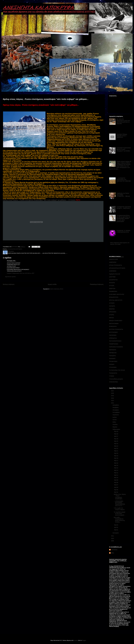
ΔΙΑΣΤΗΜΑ (112, 277)
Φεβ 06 (116, 487)
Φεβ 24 (116, 444)
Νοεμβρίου (116, 407)
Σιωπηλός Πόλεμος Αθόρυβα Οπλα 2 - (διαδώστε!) (122, 136)
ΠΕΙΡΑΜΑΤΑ (113, 350)
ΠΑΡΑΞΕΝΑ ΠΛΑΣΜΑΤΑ (116, 347)
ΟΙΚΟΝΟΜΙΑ (113, 335)
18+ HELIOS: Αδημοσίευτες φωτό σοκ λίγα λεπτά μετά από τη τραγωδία (123, 121)
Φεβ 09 (116, 480)
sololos (75, 640)
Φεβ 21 (116, 451)
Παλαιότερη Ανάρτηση (97, 284)
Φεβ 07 (116, 485)
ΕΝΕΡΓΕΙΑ (112, 289)
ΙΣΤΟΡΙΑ (112, 315)
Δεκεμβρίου (116, 405)
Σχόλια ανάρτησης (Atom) (57, 289)
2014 (113, 398)
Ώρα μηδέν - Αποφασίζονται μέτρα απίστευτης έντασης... (119, 520)
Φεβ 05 (116, 490)
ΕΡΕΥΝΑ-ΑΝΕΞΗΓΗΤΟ (116, 300)
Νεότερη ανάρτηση (9, 284)
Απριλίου (115, 424)
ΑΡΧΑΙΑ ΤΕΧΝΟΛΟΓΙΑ (116, 265)
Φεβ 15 (116, 465)
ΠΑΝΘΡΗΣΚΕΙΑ (114, 344)
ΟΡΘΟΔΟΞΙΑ (113, 338)
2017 (113, 391)
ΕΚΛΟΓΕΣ (112, 283)
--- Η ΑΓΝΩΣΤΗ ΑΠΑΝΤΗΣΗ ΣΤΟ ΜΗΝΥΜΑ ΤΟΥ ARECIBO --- (124, 180)
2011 (113, 536)
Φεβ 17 (116, 461)
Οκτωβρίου (116, 410)
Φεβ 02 (116, 527)
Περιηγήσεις (113, 356)
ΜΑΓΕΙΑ (111, 318)
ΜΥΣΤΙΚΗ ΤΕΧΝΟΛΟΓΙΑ (116, 329)
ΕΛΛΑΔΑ (112, 286)
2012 (113, 403)
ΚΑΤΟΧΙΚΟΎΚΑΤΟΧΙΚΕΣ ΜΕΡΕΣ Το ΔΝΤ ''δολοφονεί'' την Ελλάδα (124, 149)
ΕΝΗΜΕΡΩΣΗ (113, 291)
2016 (113, 393)
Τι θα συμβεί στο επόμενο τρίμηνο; (119, 509)
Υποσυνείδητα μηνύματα (116, 379)
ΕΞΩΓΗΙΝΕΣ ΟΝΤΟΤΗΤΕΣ (117, 294)
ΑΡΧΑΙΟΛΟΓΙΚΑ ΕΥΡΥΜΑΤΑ (15, 249)
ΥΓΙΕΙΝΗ (112, 376)
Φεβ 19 (116, 456)
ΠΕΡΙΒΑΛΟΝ (113, 353)
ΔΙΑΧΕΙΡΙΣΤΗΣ (113, 280)
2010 (113, 538)
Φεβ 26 (116, 439)
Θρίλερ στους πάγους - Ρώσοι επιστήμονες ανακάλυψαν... (120, 497)
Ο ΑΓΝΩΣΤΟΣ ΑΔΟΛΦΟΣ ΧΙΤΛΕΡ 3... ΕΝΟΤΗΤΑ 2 (124, 208)
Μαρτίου (115, 427)
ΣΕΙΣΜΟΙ (112, 364)
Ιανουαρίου (116, 533)
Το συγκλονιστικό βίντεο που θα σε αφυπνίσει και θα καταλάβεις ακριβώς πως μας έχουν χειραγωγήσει (123, 218)
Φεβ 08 (116, 482)
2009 (113, 541)
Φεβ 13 (116, 470)
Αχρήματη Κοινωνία (115, 274)
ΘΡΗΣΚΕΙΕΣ (113, 312)
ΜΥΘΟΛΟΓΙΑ (113, 326)
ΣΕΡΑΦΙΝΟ (114, 550)
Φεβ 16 (116, 463)
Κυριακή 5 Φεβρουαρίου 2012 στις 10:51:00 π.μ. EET (21, 273)
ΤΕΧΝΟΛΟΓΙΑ (113, 373)
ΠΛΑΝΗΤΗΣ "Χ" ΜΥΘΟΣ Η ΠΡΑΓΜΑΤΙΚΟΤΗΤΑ (123, 231)
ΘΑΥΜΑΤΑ (112, 306)
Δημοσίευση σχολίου (10, 277)
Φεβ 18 (116, 458)
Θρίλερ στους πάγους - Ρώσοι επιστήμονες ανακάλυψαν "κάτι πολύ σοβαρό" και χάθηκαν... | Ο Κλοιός (39, 200)
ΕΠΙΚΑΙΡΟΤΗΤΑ (114, 297)
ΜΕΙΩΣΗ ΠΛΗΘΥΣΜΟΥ (116, 321)
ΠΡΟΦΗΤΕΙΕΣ (113, 361)
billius (113, 553)
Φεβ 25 (116, 441)
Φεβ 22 (116, 448)
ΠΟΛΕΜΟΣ (112, 359)
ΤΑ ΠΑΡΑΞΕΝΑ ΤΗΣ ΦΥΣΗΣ (117, 370)
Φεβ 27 (116, 436)
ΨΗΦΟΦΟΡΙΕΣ (113, 382)
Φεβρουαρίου (116, 429)
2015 (113, 396)
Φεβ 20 (116, 453)
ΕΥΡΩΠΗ (112, 303)
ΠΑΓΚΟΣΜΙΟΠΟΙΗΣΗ (115, 341)
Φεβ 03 (116, 525)
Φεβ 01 (116, 530)
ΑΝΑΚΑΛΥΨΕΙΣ (114, 259)
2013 (113, 401)
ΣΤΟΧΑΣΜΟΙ (113, 367)
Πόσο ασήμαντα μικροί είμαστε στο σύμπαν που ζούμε (120, 243)
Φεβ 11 (116, 475)
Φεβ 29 (116, 431)
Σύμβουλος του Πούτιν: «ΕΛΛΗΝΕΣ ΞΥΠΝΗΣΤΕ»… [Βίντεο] (123, 195)
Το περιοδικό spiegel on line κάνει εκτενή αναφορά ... (120, 514)
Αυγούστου (116, 415)
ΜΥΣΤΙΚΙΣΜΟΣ (113, 332)
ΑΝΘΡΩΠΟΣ (113, 262)
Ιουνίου (115, 420)
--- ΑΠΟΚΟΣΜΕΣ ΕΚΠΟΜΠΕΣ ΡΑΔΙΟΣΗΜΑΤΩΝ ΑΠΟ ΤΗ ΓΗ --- (119, 503)
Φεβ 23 (116, 446)
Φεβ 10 (116, 478)
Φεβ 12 (116, 473)
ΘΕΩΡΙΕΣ (112, 309)
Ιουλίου (115, 417)
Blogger (84, 640)
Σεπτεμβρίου (116, 412)
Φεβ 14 (116, 468)
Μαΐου (114, 422)
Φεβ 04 (116, 492)
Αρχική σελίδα (52, 284)
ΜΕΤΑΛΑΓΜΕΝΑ (114, 324)
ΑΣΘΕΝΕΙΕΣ (113, 271)
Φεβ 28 (116, 434)
